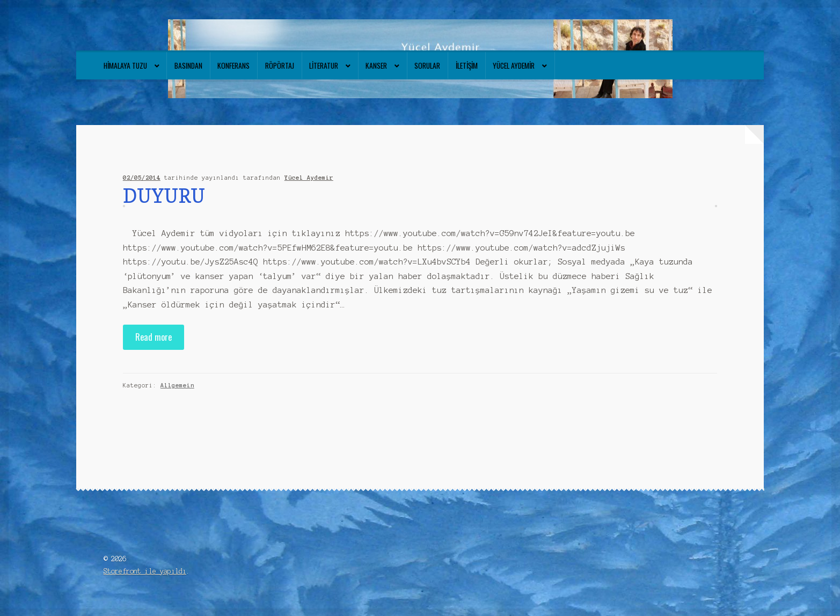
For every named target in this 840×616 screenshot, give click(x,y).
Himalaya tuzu (125, 65)
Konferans (233, 65)
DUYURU (164, 196)
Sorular (427, 65)
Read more (154, 337)
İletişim (467, 65)
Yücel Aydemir (514, 65)
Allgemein (177, 385)
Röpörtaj (280, 65)
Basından (188, 65)
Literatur (324, 65)
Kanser (376, 65)
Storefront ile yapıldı (145, 571)
